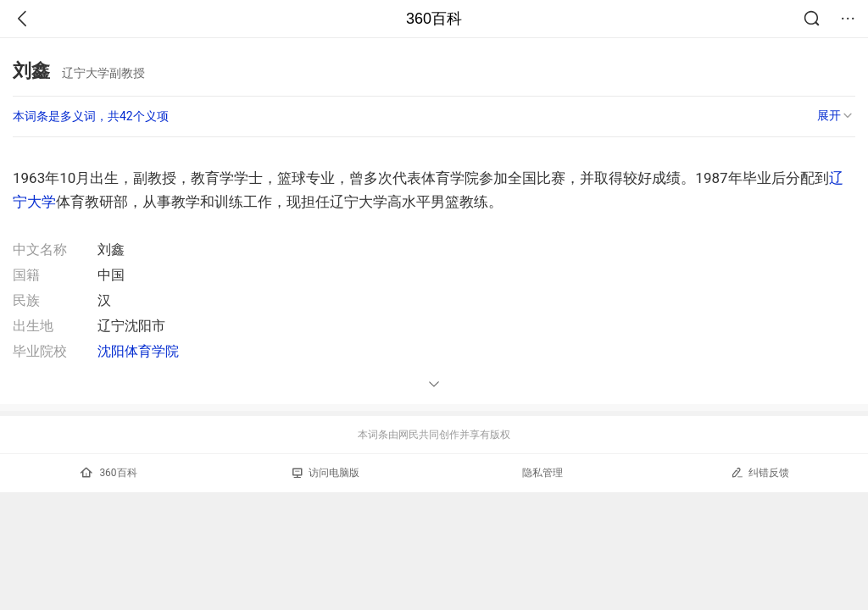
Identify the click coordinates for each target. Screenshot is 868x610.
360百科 (434, 19)
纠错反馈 (760, 472)
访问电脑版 (326, 473)
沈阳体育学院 (138, 351)
